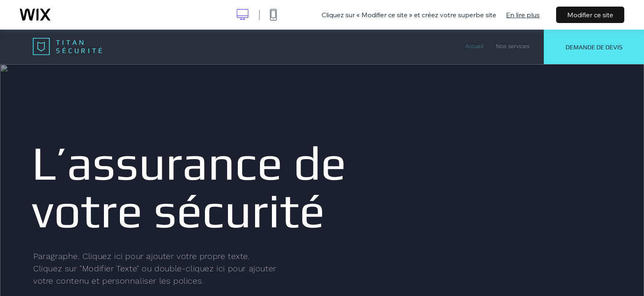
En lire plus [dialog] (523, 15)
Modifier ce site (590, 15)
